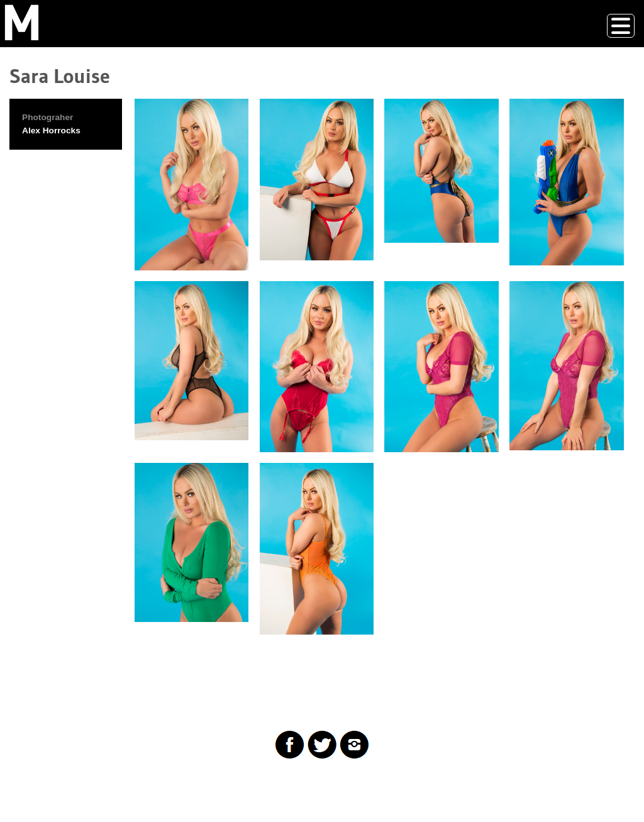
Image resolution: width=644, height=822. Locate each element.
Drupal (72, 786)
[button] (192, 185)
